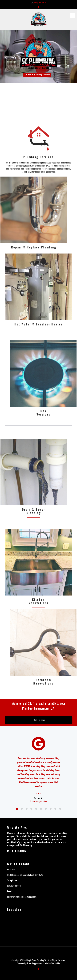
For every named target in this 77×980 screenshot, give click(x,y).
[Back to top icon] (39, 953)
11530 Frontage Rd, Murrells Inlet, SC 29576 (25, 875)
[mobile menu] (73, 16)
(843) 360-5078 (14, 886)
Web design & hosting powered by (31, 963)
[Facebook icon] (38, 6)
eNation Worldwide (52, 963)
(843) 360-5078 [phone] (40, 2)
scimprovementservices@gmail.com (22, 897)
